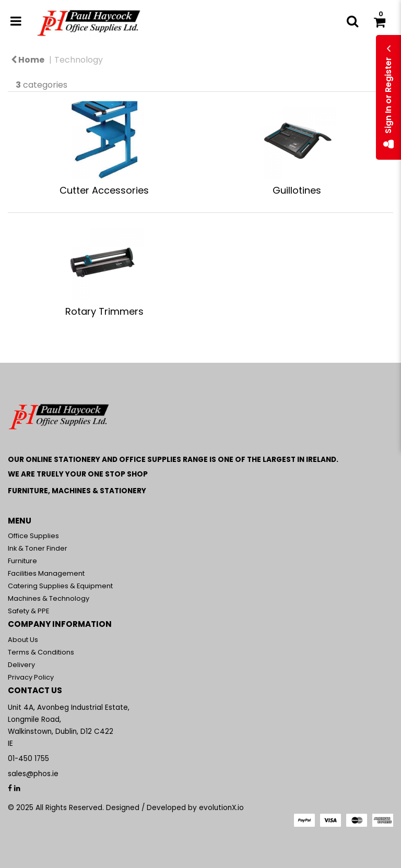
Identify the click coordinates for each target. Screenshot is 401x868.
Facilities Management (46, 573)
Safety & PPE (28, 611)
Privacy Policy (31, 677)
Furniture (22, 561)
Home (28, 60)
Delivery (21, 665)
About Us (23, 640)
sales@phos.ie (33, 774)
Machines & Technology (49, 598)
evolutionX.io (221, 808)
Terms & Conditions (41, 652)
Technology (79, 60)
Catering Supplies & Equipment (60, 586)
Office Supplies (33, 536)
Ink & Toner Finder (38, 548)
